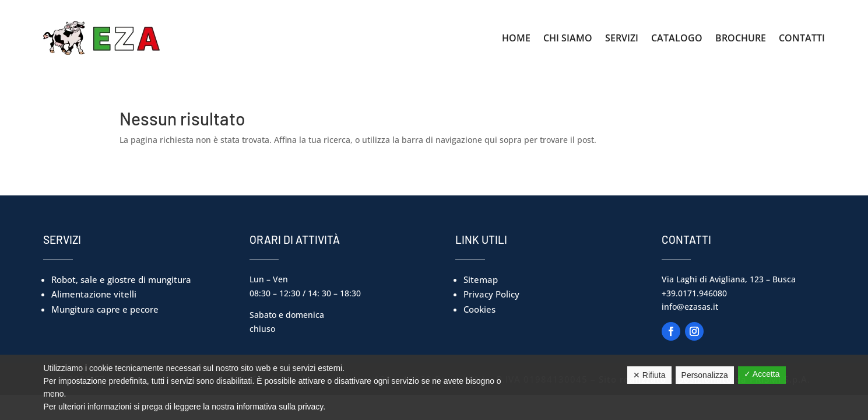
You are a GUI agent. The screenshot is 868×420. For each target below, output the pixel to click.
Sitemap (481, 279)
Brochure (741, 38)
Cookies (479, 309)
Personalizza (705, 375)
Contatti (802, 38)
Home (516, 38)
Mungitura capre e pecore (105, 309)
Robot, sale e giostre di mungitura (121, 279)
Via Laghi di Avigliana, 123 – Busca (729, 279)
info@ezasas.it (690, 307)
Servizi (622, 38)
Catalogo (677, 38)
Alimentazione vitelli (94, 294)
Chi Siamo (568, 38)
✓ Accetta (762, 374)
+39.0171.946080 (694, 293)
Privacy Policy (491, 294)
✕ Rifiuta (649, 375)
